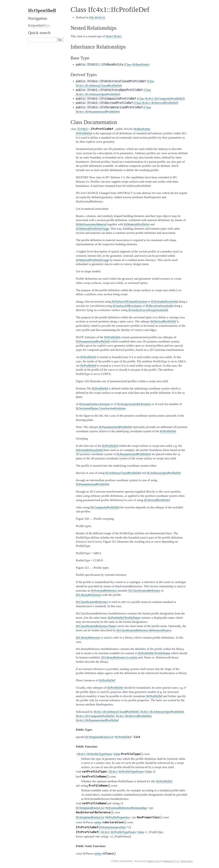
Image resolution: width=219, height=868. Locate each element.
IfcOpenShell (42, 10)
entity (98, 822)
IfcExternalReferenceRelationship (126, 808)
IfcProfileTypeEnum (99, 754)
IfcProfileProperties (117, 817)
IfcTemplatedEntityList (99, 737)
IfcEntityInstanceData (113, 827)
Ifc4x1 (83, 129)
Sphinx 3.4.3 (153, 861)
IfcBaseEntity (142, 129)
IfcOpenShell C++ (39, 25)
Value (117, 754)
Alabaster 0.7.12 (171, 861)
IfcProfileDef (123, 737)
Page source (187, 861)
